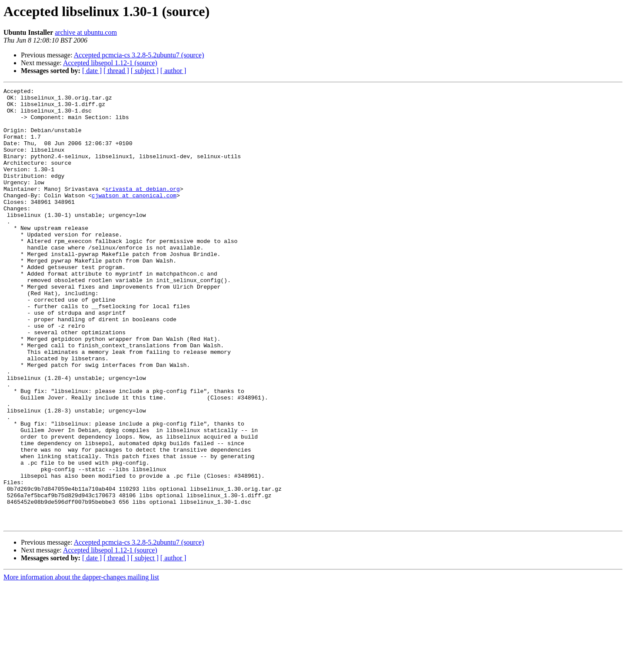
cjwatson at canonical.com (134, 217)
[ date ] (92, 71)
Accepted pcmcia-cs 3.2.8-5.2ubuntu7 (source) (139, 55)
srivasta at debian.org (143, 210)
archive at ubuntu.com (86, 32)
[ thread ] (116, 71)
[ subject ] (145, 71)
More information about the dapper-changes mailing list (81, 664)
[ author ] (173, 71)
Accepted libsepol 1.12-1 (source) (110, 63)
